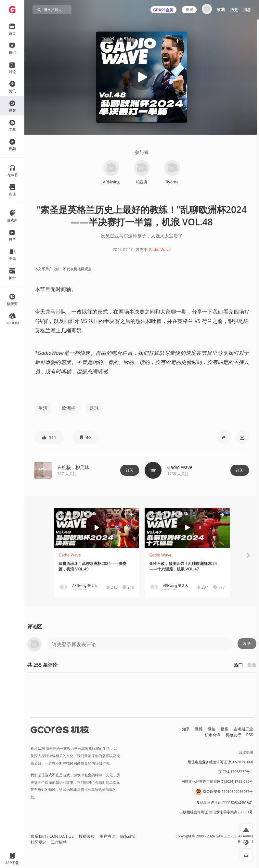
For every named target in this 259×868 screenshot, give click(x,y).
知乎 (186, 729)
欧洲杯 (69, 408)
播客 (225, 729)
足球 (94, 408)
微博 (199, 729)
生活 (43, 408)
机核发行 (233, 735)
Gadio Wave (160, 250)
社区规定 (38, 842)
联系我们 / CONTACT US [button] (52, 836)
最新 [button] (252, 665)
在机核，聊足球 (73, 467)
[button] (178, 41)
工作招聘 (59, 842)
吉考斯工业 (243, 729)
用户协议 (107, 836)
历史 (234, 10)
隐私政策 (128, 836)
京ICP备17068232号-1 (236, 772)
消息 (247, 10)
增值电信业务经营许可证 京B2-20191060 (220, 762)
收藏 (221, 10)
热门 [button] (238, 665)
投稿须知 (86, 836)
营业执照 (246, 752)
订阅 (130, 470)
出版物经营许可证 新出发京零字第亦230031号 (216, 812)
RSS (250, 735)
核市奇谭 (213, 735)
